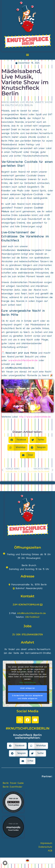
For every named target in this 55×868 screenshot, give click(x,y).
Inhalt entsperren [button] (27, 688)
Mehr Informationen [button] (28, 683)
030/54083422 (32, 617)
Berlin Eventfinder (13, 787)
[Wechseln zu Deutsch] (27, 861)
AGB (50, 851)
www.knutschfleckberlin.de (23, 360)
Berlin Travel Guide (13, 783)
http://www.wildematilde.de (35, 417)
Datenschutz (45, 847)
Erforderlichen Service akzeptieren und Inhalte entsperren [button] (27, 697)
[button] (28, 55)
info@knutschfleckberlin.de (20, 368)
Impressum (46, 843)
